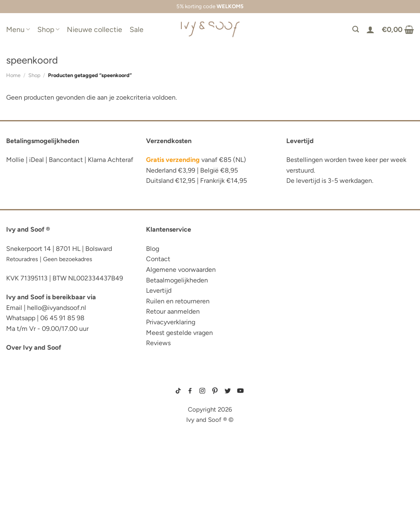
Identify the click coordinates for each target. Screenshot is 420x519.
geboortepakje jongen (305, 391)
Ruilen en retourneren (178, 301)
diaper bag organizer (42, 422)
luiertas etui (27, 410)
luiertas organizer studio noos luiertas (60, 438)
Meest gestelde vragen (179, 333)
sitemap (210, 379)
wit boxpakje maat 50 (302, 411)
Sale (137, 29)
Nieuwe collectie (95, 29)
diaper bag (24, 479)
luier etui (22, 397)
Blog (153, 249)
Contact (158, 259)
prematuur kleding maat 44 (307, 430)
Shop (48, 29)
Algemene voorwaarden (181, 270)
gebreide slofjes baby (304, 437)
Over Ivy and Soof (34, 347)
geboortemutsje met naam (307, 404)
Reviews (158, 343)
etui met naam (30, 491)
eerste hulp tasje (35, 454)
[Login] (370, 30)
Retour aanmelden (173, 311)
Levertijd (159, 290)
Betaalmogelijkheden (177, 280)
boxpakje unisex (299, 423)
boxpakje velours (300, 417)
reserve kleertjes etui (43, 385)
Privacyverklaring (171, 322)
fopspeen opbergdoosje (47, 466)
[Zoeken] (356, 29)
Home (13, 75)
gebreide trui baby (301, 385)
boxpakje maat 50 (300, 398)
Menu (18, 29)
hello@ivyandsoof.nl (57, 308)
